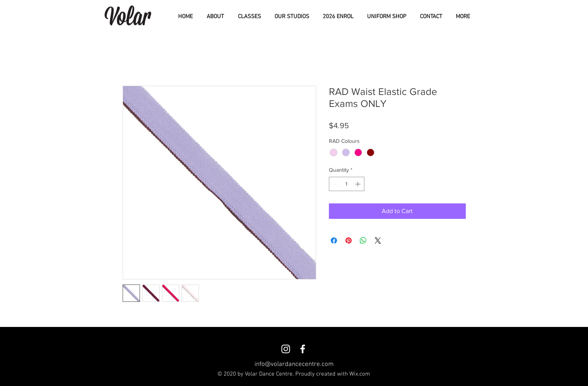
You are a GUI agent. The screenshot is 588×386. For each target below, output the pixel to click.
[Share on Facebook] (334, 240)
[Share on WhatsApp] (363, 240)
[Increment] (358, 184)
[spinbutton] (347, 184)
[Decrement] (335, 184)
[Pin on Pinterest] (349, 240)
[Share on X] (378, 240)
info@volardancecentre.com (294, 364)
